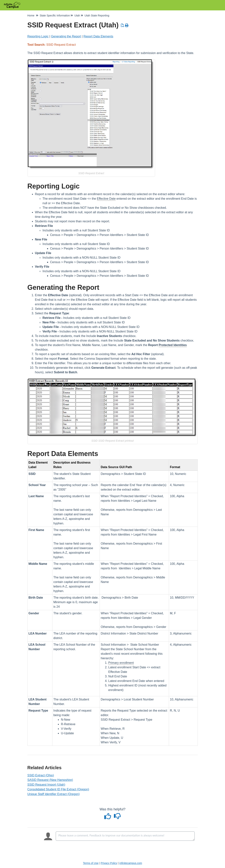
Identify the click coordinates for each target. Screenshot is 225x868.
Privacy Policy (109, 863)
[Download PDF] (123, 26)
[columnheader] (40, 465)
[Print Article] (127, 26)
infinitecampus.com (131, 863)
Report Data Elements (98, 36)
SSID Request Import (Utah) (46, 785)
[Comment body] (125, 836)
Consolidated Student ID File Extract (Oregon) (58, 789)
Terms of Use (91, 863)
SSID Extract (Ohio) (41, 775)
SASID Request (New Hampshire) (50, 780)
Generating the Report (66, 36)
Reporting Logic (38, 36)
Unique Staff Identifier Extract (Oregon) (54, 794)
